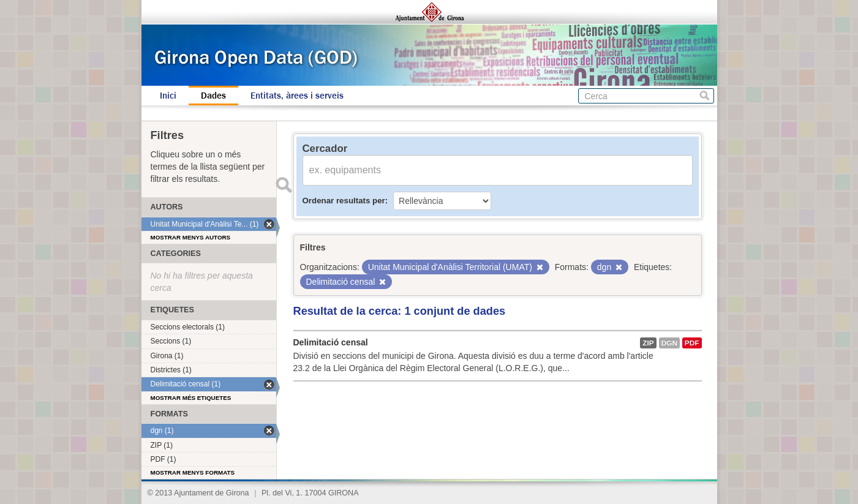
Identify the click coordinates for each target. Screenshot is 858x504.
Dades (213, 96)
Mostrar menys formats (193, 472)
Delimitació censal (331, 342)
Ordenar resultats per (344, 201)
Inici (168, 96)
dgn (669, 343)
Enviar (284, 185)
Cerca (705, 96)
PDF (692, 343)
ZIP (648, 343)
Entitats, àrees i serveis (297, 96)
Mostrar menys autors (191, 237)
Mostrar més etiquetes (191, 398)
